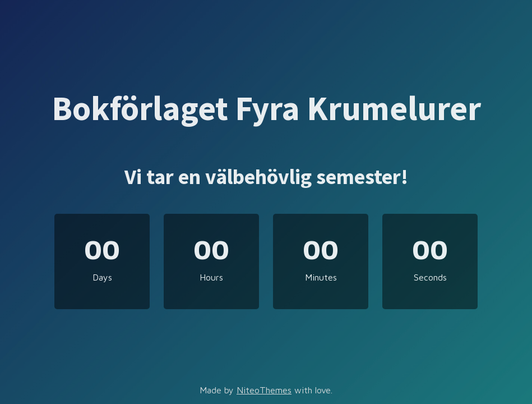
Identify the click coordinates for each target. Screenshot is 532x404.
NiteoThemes (264, 390)
